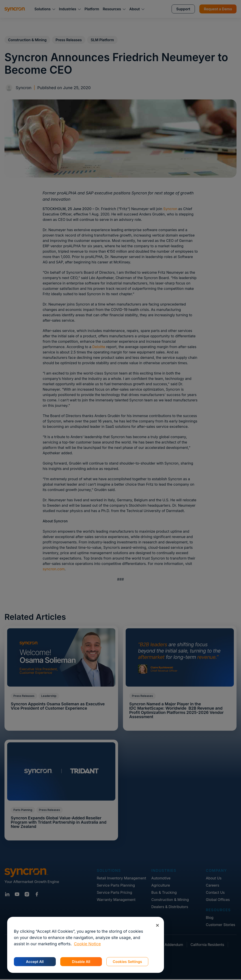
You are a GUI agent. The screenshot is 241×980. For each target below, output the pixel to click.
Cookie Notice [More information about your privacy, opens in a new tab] (87, 944)
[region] (86, 945)
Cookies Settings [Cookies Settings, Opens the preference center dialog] (127, 962)
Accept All (35, 962)
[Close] (157, 925)
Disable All (81, 962)
